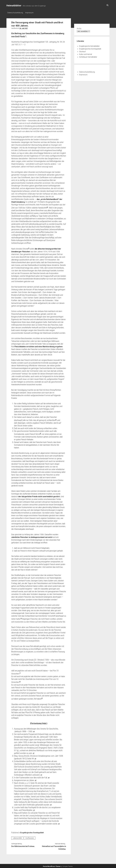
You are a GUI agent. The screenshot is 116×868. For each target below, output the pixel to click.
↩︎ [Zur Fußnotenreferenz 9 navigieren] (59, 823)
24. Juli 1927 (24, 28)
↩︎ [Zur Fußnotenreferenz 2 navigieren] (34, 753)
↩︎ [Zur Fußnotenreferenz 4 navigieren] (41, 774)
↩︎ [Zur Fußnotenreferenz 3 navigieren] (35, 758)
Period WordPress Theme (52, 866)
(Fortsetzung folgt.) (39, 723)
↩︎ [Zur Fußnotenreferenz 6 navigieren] (36, 780)
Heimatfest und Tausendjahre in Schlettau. (54, 847)
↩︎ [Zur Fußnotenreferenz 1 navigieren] (34, 731)
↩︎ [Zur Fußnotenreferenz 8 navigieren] (34, 809)
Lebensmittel (17, 837)
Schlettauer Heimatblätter (88, 56)
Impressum (31, 13)
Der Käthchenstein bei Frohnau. (23, 846)
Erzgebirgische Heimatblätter (89, 45)
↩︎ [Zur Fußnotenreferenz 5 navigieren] (49, 777)
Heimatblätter (14, 6)
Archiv (79, 28)
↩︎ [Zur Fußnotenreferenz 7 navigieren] (51, 804)
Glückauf (82, 51)
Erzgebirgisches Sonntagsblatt (32, 832)
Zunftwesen (30, 837)
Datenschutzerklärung (15, 13)
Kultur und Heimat (86, 54)
